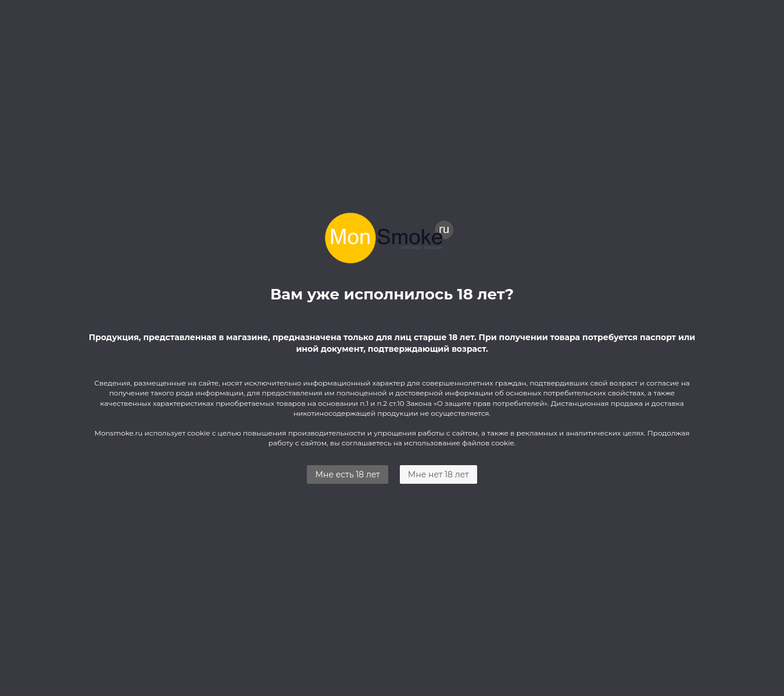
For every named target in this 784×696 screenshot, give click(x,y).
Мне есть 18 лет (347, 474)
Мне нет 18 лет (438, 474)
